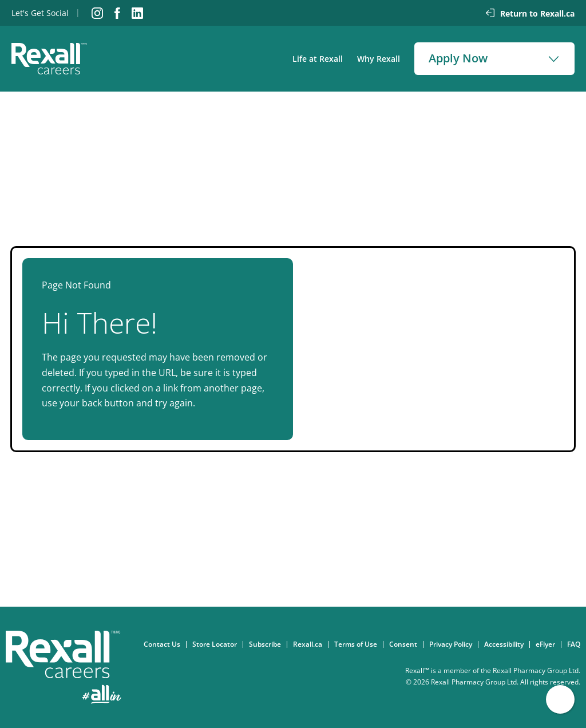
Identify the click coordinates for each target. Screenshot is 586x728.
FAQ (577, 644)
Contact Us (165, 644)
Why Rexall (379, 59)
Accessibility (507, 644)
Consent (406, 644)
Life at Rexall (318, 59)
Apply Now (458, 58)
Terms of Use (359, 644)
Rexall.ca (310, 644)
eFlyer (548, 644)
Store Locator (217, 644)
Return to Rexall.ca (537, 13)
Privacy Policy (454, 644)
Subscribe (268, 644)
